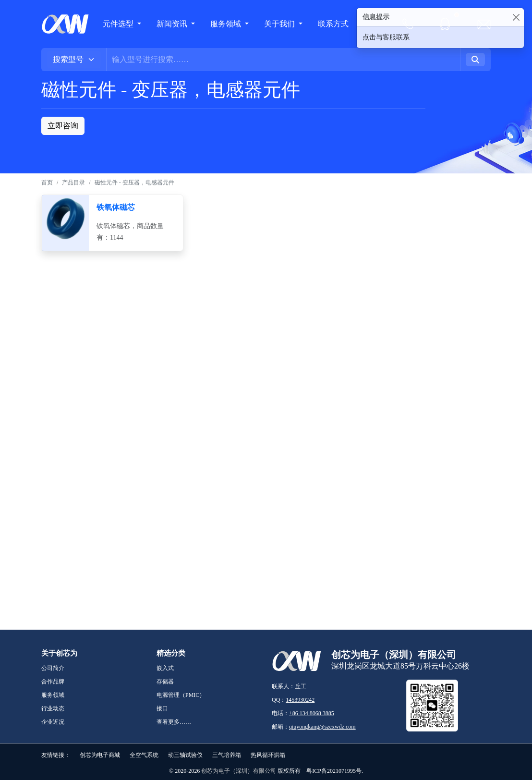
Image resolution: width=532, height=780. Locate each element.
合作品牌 (53, 682)
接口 (162, 708)
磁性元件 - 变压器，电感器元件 (134, 183)
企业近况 (53, 722)
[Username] (283, 60)
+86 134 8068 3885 (312, 713)
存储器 (165, 682)
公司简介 (53, 668)
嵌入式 (165, 668)
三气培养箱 (227, 755)
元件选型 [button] (118, 24)
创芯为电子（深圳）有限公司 (239, 771)
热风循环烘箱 (268, 755)
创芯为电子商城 (100, 755)
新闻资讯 (173, 24)
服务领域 (227, 24)
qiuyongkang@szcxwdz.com (322, 727)
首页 (47, 183)
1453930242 (300, 700)
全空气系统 (144, 755)
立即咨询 (63, 126)
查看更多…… (174, 722)
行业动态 (53, 708)
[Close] (516, 17)
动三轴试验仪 (185, 755)
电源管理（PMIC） (181, 695)
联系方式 (333, 24)
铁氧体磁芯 (116, 207)
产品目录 (73, 183)
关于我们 (280, 24)
